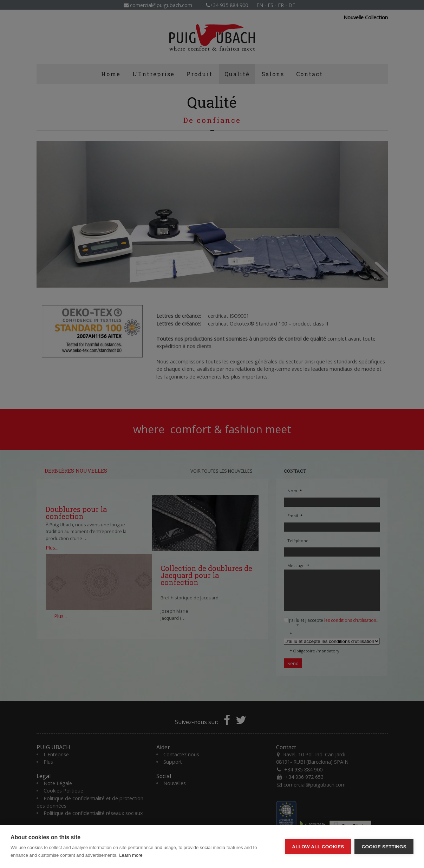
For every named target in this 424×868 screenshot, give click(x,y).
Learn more (131, 855)
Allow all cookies (318, 847)
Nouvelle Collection (366, 18)
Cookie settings (384, 847)
